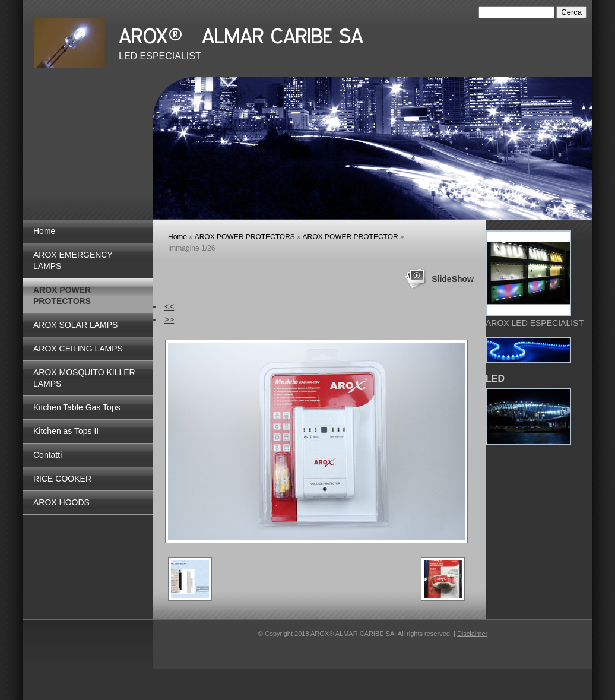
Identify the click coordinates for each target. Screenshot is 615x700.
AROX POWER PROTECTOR (351, 237)
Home (44, 231)
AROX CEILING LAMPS (78, 349)
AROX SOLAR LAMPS (75, 325)
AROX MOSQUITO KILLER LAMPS (84, 378)
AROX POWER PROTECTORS (62, 295)
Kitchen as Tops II (66, 431)
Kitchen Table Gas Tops (77, 407)
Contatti (47, 455)
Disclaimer (472, 634)
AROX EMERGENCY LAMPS (73, 260)
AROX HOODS (61, 502)
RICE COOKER (62, 479)
